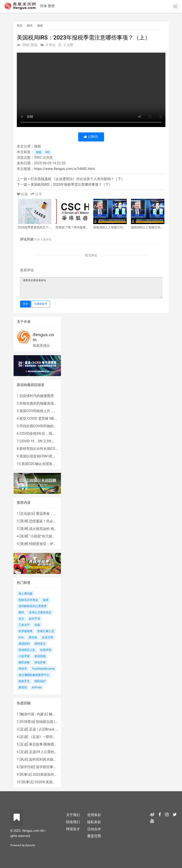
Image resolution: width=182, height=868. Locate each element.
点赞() (91, 137)
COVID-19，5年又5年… (37, 441)
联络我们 (73, 822)
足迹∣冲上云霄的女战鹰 (47, 752)
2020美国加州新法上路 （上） (56, 775)
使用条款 (94, 815)
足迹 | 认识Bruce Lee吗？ (48, 729)
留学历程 (27, 767)
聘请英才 (73, 829)
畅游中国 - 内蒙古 (34, 714)
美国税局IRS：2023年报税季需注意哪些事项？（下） (72, 184)
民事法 (26, 775)
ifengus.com (43, 337)
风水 (24, 759)
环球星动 (27, 722)
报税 (40, 26)
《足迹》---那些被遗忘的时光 (51, 737)
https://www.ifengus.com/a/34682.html (65, 169)
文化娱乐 (27, 514)
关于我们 (73, 815)
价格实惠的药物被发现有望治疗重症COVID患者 (55, 403)
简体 (44, 6)
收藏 (23, 194)
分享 (36, 194)
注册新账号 (41, 304)
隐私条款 (94, 822)
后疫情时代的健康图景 (37, 396)
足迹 (24, 729)
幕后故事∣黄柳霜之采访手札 (50, 744)
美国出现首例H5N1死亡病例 (41, 456)
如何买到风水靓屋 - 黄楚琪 (49, 759)
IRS (47, 152)
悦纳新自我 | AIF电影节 (54, 722)
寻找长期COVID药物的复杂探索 (43, 426)
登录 (25, 304)
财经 (30, 26)
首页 (20, 26)
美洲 (24, 521)
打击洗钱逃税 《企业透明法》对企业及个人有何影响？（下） (78, 179)
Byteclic (30, 845)
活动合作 (94, 829)
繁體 (51, 6)
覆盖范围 (94, 836)
